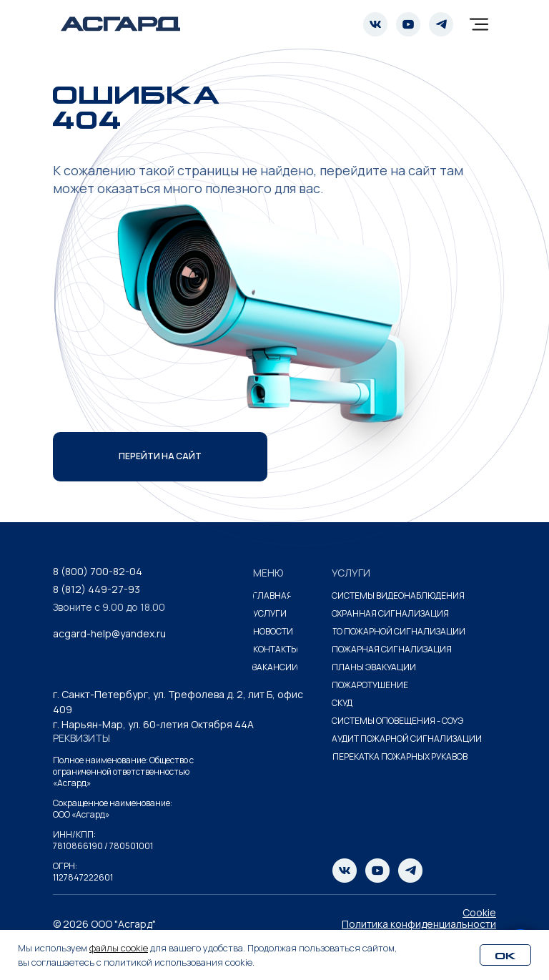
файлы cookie (119, 948)
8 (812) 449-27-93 (97, 589)
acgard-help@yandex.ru (109, 633)
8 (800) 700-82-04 (98, 571)
